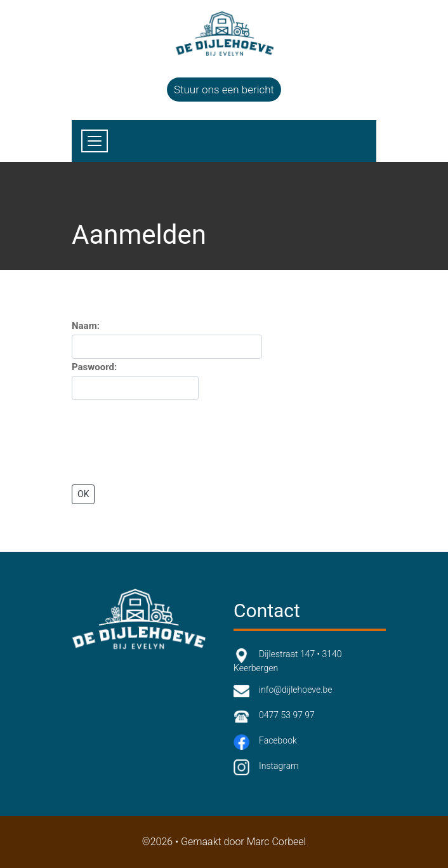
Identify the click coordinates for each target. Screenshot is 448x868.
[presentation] (168, 443)
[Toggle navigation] (95, 141)
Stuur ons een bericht (224, 90)
